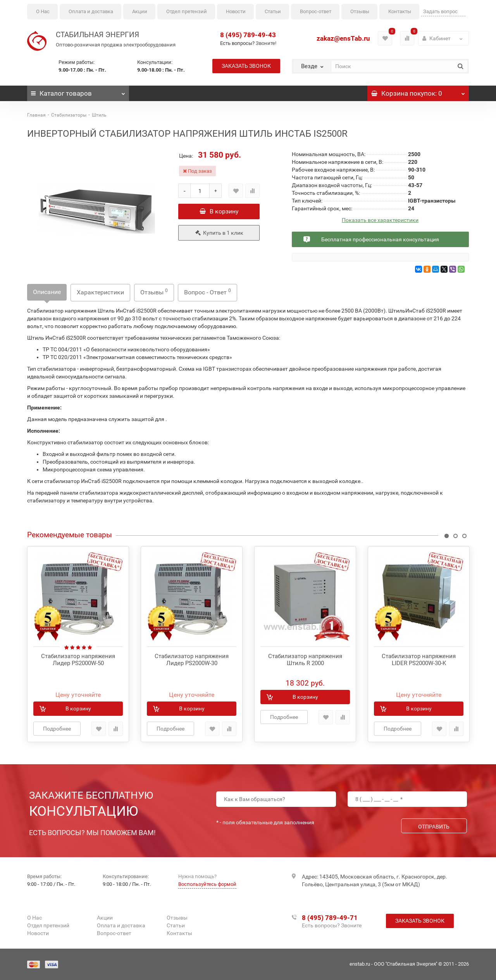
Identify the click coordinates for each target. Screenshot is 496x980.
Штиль (99, 115)
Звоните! (266, 43)
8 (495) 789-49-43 (248, 35)
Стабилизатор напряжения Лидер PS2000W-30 (192, 660)
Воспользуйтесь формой (207, 884)
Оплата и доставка (91, 11)
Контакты (400, 11)
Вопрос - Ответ (208, 292)
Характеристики (100, 292)
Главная (36, 115)
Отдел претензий (187, 11)
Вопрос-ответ (316, 11)
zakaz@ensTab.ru (343, 38)
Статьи (273, 11)
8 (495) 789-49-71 (330, 918)
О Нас (43, 11)
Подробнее (57, 729)
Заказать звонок (246, 66)
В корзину (219, 211)
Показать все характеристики (380, 220)
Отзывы (360, 11)
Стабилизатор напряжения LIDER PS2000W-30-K (419, 660)
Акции (140, 11)
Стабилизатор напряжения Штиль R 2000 (305, 660)
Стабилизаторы (69, 115)
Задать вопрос (440, 11)
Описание (47, 292)
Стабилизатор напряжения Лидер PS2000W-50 (78, 660)
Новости (236, 11)
